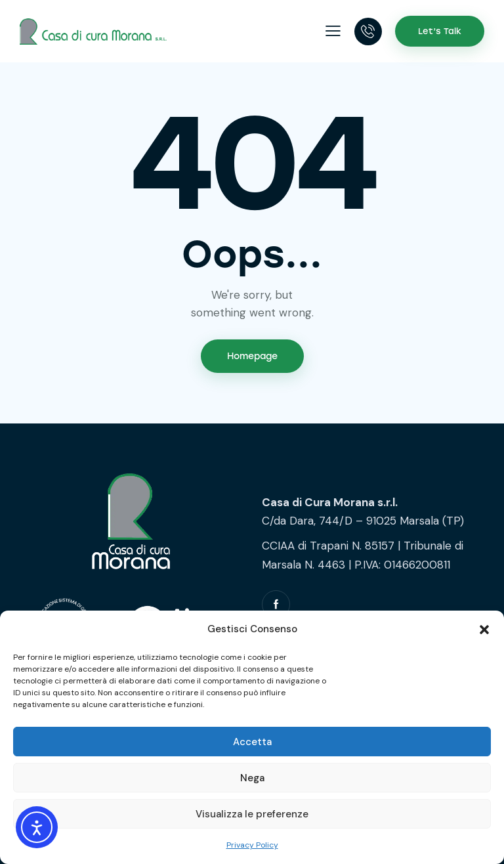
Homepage (252, 356)
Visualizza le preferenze (252, 814)
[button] (484, 630)
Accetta (252, 742)
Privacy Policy (252, 845)
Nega (252, 778)
